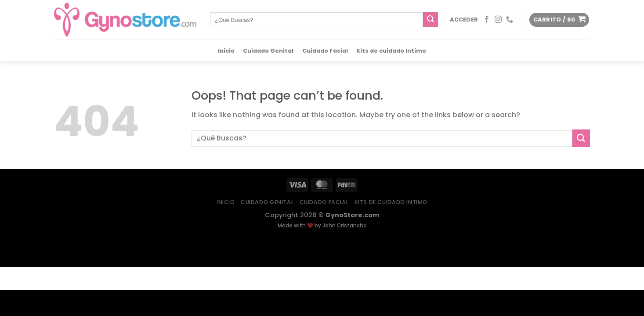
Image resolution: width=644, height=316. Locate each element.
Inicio (226, 51)
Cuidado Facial (325, 51)
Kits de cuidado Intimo (391, 51)
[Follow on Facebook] (487, 20)
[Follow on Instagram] (498, 20)
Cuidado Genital (268, 51)
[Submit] (431, 20)
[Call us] (510, 20)
